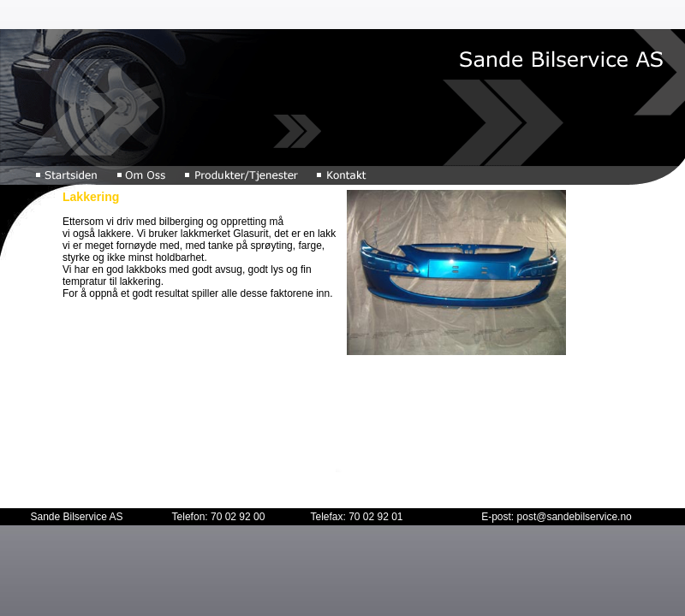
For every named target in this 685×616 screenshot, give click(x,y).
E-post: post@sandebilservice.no (557, 517)
